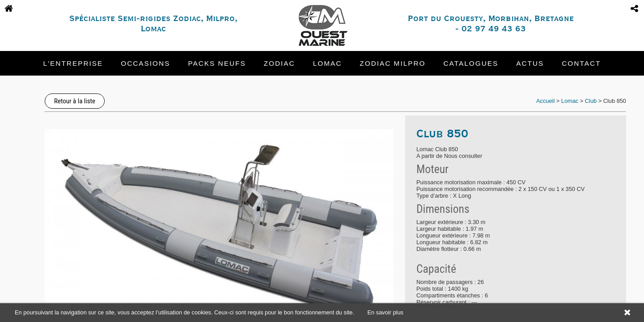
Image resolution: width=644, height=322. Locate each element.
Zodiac (280, 63)
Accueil (545, 101)
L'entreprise (73, 63)
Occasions (145, 63)
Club (591, 101)
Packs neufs (217, 63)
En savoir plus (386, 312)
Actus (530, 63)
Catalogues (471, 63)
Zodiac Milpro (392, 63)
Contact (581, 63)
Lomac (328, 63)
